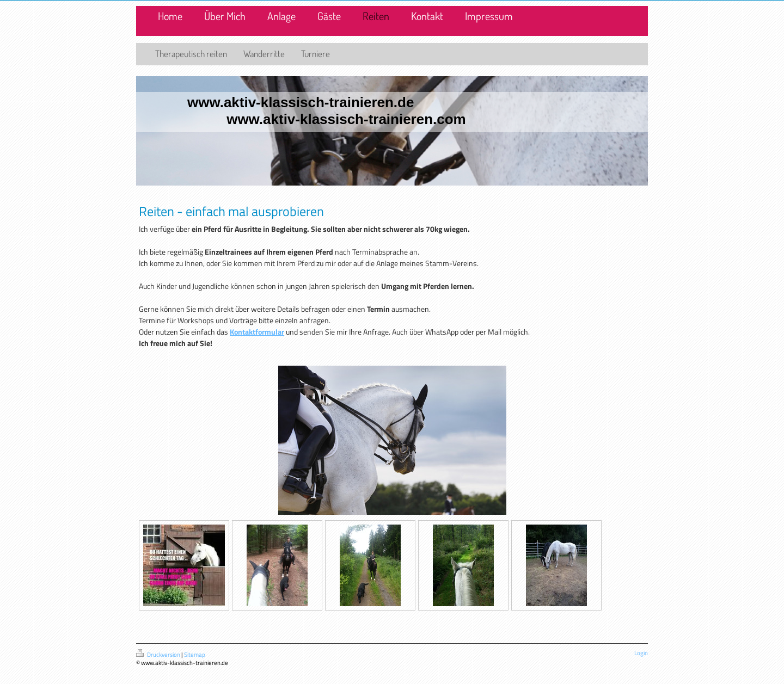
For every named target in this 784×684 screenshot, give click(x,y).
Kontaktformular (257, 332)
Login (641, 653)
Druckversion (159, 655)
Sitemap (195, 655)
